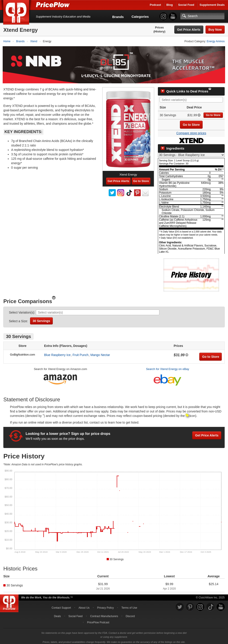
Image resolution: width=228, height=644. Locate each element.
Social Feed (186, 5)
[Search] (202, 16)
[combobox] (191, 98)
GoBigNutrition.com (23, 353)
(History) (159, 31)
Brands (118, 17)
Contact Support (61, 606)
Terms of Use (129, 606)
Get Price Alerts (189, 30)
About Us (84, 606)
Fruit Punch (81, 353)
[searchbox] (192, 98)
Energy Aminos (216, 41)
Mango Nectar (100, 353)
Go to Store (213, 113)
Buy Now (215, 30)
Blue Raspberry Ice (57, 353)
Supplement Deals (212, 5)
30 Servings (42, 319)
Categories (140, 17)
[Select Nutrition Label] (191, 153)
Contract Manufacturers (104, 614)
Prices (159, 27)
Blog (170, 5)
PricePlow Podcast (98, 620)
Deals (57, 614)
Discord (130, 614)
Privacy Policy (105, 606)
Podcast (156, 5)
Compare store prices (191, 131)
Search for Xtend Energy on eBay (168, 367)
